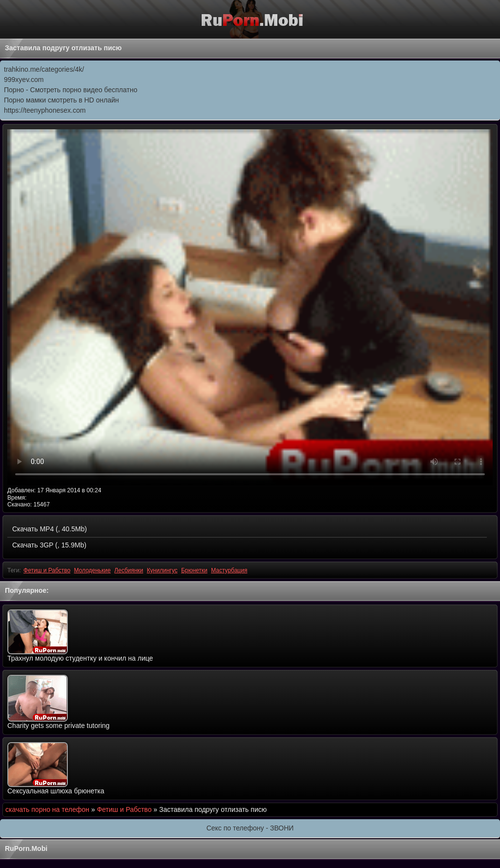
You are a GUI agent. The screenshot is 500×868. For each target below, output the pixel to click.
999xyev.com (24, 80)
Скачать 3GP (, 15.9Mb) (49, 545)
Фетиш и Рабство (47, 570)
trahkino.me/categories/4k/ (44, 69)
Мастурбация (229, 570)
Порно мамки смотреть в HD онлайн (62, 100)
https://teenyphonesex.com (45, 110)
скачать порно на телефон (47, 809)
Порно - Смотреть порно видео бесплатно (71, 90)
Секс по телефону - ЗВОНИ (250, 828)
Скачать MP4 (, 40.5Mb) (50, 529)
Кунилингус (162, 570)
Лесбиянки (129, 570)
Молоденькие (92, 570)
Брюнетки (194, 570)
